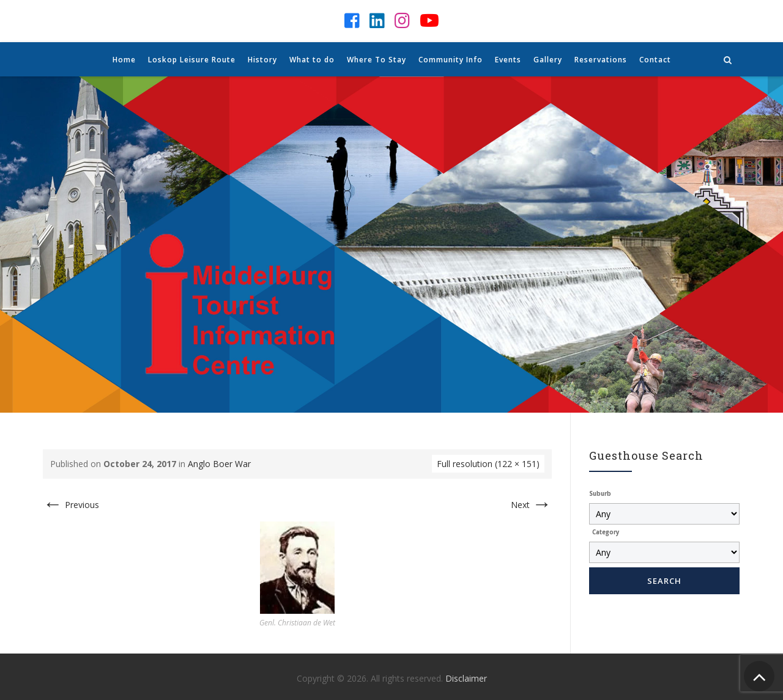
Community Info (451, 60)
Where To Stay (377, 60)
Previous (71, 505)
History (262, 60)
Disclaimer (466, 678)
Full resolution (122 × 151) (488, 464)
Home (124, 60)
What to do (312, 60)
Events (508, 60)
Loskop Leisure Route (192, 60)
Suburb (600, 494)
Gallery (548, 60)
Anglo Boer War (219, 464)
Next (531, 505)
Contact (655, 60)
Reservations (601, 60)
